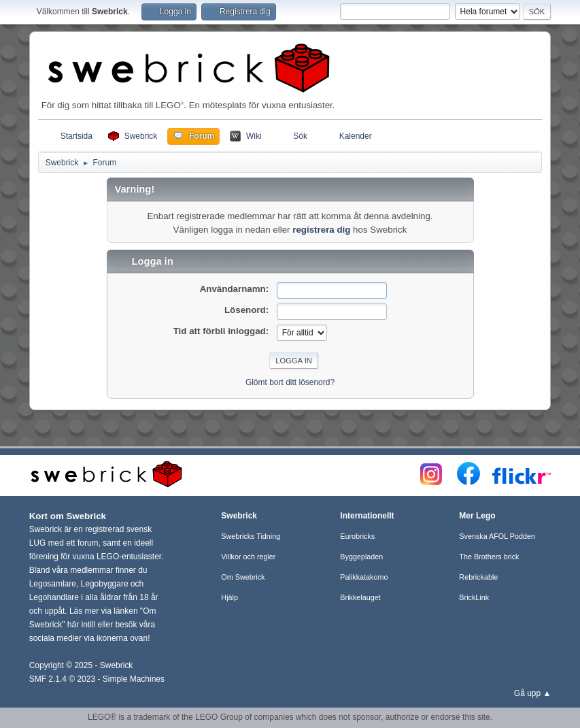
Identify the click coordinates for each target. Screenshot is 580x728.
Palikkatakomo (364, 577)
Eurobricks (357, 536)
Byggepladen (361, 557)
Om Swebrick (243, 577)
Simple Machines (134, 679)
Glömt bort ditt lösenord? (290, 382)
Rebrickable (478, 577)
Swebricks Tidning (251, 536)
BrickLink (474, 597)
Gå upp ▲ (533, 693)
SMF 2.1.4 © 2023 (62, 679)
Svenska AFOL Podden (497, 536)
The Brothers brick (489, 557)
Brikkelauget (360, 597)
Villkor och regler (248, 557)
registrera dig (321, 230)
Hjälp (229, 597)
